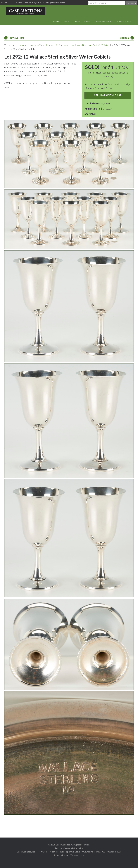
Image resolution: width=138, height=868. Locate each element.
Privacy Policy (61, 855)
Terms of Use (77, 855)
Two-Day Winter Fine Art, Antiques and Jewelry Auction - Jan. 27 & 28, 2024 (67, 45)
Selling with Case (108, 95)
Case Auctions (26, 11)
